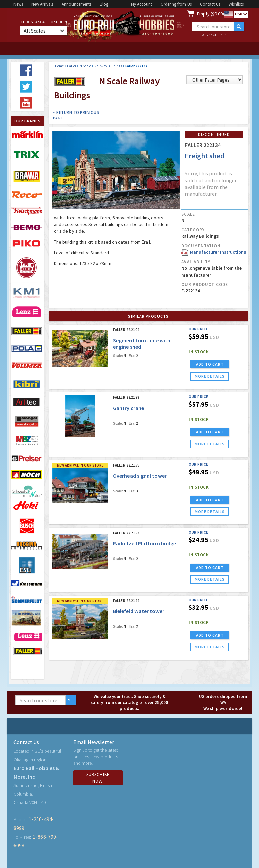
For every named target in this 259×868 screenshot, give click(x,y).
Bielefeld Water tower (139, 611)
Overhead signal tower (140, 476)
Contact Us (210, 4)
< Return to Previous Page (76, 115)
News (18, 4)
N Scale (85, 66)
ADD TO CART (210, 364)
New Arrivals (42, 4)
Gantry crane (128, 408)
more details (210, 376)
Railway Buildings (108, 66)
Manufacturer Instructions (214, 252)
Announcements (77, 4)
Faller (72, 66)
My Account (141, 4)
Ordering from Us (176, 4)
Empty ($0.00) (210, 14)
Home (59, 66)
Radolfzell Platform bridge (145, 543)
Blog (104, 4)
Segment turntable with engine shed (142, 343)
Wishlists (236, 4)
